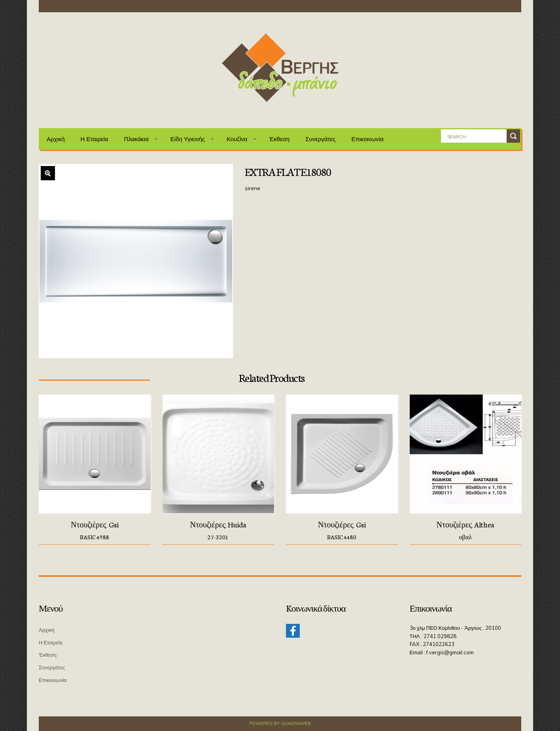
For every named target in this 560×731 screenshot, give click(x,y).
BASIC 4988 (95, 537)
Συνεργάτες (320, 139)
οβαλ (465, 537)
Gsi (114, 524)
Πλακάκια (136, 139)
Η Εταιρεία (95, 139)
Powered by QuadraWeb (280, 723)
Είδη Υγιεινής (188, 139)
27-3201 (218, 537)
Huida (237, 524)
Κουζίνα (237, 139)
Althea (484, 524)
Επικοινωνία (367, 139)
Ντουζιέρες (89, 524)
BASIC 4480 (342, 537)
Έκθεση (279, 139)
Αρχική (56, 139)
